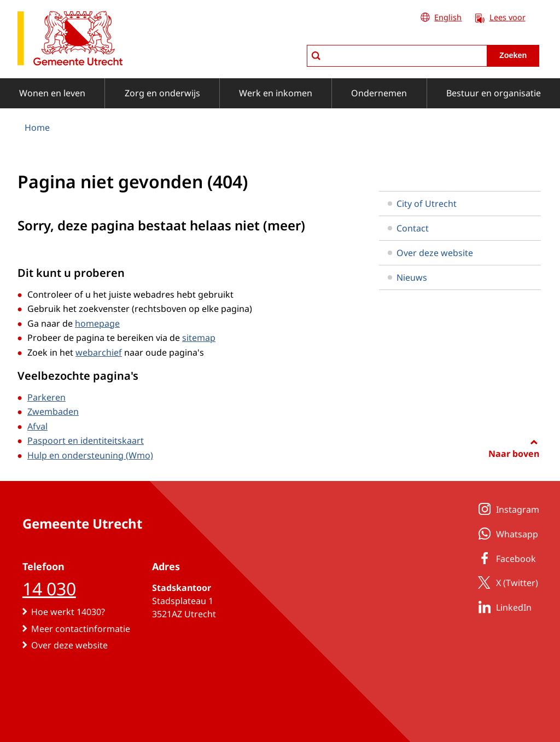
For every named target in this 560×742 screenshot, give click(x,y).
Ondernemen (379, 93)
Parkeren (46, 397)
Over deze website (430, 253)
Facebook (505, 558)
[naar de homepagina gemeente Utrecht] (70, 40)
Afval (37, 426)
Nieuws (407, 277)
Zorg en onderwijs (162, 93)
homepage (97, 323)
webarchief (99, 352)
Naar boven (514, 454)
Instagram (507, 509)
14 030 (49, 589)
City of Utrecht (422, 204)
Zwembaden (53, 411)
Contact (408, 228)
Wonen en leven (52, 93)
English (448, 17)
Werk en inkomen (276, 93)
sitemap (199, 338)
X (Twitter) (506, 582)
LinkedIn (503, 607)
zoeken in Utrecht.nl (307, 45)
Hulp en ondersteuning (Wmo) (90, 455)
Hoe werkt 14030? (68, 612)
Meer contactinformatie (81, 629)
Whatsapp (506, 534)
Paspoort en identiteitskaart (86, 440)
